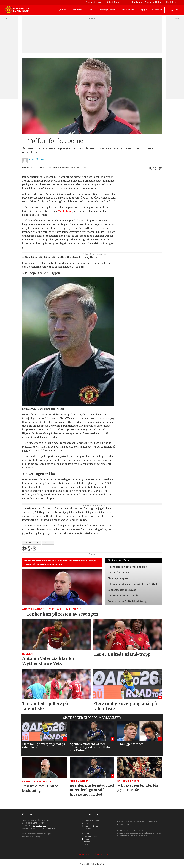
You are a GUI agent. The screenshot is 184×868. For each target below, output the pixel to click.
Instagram (88, 839)
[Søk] (172, 10)
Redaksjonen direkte (90, 826)
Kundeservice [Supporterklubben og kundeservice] (87, 823)
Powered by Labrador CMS (92, 864)
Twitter (86, 834)
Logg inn (144, 10)
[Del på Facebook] (151, 168)
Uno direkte (86, 829)
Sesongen (77, 10)
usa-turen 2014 (32, 543)
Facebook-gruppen (91, 836)
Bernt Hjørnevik (39, 823)
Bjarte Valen (52, 828)
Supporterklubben (154, 2)
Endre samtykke (102, 854)
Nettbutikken (128, 10)
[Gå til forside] (17, 10)
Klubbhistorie (136, 2)
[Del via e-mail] (160, 168)
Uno (90, 10)
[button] (157, 733)
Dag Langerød (43, 820)
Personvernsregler (83, 854)
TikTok (85, 845)
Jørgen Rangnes (39, 826)
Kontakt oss (172, 2)
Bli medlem (157, 10)
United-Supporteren (116, 2)
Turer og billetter (107, 10)
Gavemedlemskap (94, 2)
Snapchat (86, 842)
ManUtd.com (65, 211)
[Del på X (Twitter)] (155, 168)
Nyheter (62, 10)
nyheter (48, 543)
